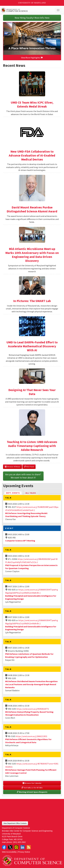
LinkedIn (23, 847)
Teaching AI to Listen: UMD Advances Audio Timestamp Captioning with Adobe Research (32, 446)
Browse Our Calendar (32, 783)
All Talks (31, 493)
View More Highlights (32, 58)
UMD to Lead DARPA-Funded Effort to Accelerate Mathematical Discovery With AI (32, 346)
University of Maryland (32, 3)
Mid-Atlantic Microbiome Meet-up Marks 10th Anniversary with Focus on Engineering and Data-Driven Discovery (32, 255)
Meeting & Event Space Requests (32, 792)
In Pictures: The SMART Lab (32, 301)
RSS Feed (29, 467)
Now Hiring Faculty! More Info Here (32, 18)
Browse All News (12, 467)
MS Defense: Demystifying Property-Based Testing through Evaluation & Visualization (29, 713)
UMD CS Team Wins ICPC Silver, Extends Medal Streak (32, 104)
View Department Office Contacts (15, 823)
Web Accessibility (9, 852)
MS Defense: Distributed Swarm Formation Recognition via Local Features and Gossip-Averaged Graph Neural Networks (31, 684)
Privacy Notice (24, 852)
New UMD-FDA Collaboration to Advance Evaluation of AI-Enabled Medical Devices (32, 155)
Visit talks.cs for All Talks (32, 788)
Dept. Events (14, 493)
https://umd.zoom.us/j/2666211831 (31, 736)
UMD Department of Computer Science (26, 10)
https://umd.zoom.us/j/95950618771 (33, 709)
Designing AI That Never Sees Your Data (32, 392)
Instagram (16, 847)
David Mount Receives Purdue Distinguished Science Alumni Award (32, 209)
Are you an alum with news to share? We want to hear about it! (23, 476)
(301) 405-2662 (19, 842)
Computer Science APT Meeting (20, 541)
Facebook (4, 847)
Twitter (10, 847)
